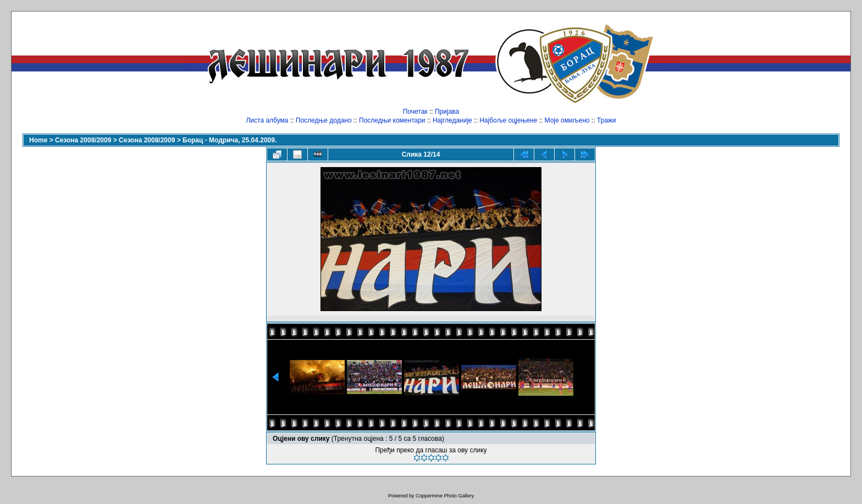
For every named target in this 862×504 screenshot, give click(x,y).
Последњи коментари (392, 120)
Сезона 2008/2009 (83, 140)
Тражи (607, 120)
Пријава (447, 112)
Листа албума (267, 120)
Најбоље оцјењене (508, 120)
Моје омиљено (567, 120)
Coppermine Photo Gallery (445, 496)
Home (38, 140)
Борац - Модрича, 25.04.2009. (230, 140)
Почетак (415, 112)
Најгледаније (452, 120)
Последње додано (324, 120)
